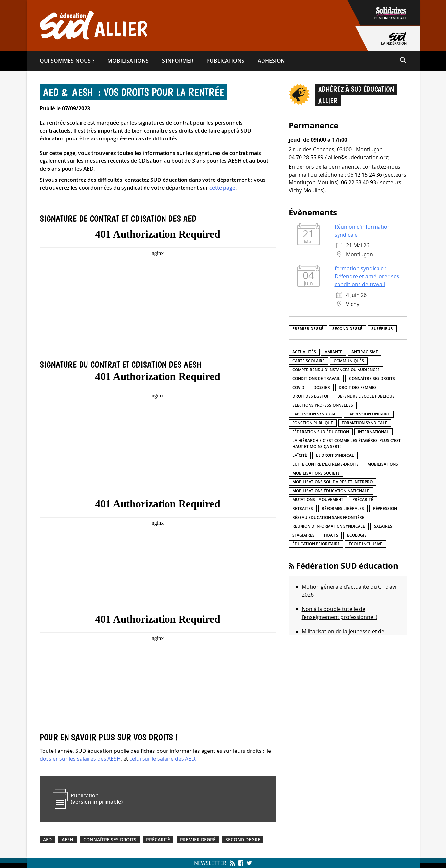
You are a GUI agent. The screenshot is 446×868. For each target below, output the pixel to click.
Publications (225, 61)
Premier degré (198, 840)
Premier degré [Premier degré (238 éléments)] (308, 329)
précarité (158, 840)
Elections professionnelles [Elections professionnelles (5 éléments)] (323, 405)
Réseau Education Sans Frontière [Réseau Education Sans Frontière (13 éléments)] (328, 517)
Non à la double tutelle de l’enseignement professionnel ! (339, 613)
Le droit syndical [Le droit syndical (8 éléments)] (335, 455)
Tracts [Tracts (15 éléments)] (331, 535)
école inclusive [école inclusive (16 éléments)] (366, 544)
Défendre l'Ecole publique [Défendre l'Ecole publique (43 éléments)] (366, 396)
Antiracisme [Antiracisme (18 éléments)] (365, 352)
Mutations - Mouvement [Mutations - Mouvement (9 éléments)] (318, 500)
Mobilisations (128, 61)
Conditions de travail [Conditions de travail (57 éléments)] (316, 379)
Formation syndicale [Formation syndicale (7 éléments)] (365, 423)
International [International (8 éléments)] (373, 432)
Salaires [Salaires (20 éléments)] (383, 526)
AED (47, 840)
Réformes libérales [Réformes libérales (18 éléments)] (343, 508)
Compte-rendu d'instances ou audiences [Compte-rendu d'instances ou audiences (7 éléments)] (336, 370)
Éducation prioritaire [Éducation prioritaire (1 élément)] (316, 544)
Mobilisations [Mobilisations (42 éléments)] (383, 464)
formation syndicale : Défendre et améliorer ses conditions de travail (367, 276)
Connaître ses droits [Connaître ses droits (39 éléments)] (372, 379)
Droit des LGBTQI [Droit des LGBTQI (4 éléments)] (310, 396)
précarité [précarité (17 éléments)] (363, 500)
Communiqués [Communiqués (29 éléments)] (349, 361)
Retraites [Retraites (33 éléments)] (303, 508)
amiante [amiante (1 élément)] (334, 352)
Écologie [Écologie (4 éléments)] (357, 535)
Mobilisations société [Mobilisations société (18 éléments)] (316, 473)
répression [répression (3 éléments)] (385, 508)
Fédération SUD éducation (347, 566)
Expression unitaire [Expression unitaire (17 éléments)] (369, 414)
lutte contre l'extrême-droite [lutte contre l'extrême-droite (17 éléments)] (325, 464)
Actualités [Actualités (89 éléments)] (304, 352)
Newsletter (210, 863)
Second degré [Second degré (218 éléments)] (347, 329)
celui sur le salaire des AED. (163, 759)
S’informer (178, 61)
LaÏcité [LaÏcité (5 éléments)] (300, 455)
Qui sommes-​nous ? (67, 61)
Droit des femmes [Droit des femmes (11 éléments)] (358, 387)
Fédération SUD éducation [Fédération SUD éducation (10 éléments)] (321, 432)
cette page (222, 188)
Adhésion (271, 61)
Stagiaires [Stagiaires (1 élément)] (303, 535)
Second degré (243, 840)
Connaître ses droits (110, 840)
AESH (68, 840)
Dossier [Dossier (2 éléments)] (322, 387)
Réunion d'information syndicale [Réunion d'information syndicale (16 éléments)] (329, 526)
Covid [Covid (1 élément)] (298, 387)
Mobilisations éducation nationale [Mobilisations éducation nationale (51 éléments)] (331, 491)
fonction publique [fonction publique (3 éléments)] (313, 423)
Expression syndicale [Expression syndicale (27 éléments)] (315, 414)
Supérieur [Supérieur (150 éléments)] (382, 329)
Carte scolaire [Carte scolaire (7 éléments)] (309, 361)
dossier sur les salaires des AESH (80, 759)
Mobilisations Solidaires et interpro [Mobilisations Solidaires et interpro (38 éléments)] (332, 482)
